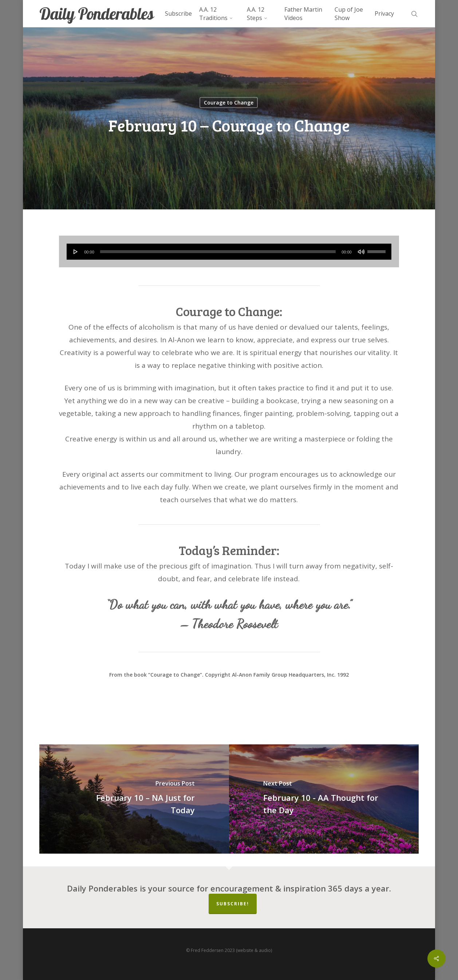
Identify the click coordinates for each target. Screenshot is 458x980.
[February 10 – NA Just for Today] (134, 799)
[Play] (76, 252)
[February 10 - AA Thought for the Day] (324, 799)
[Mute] (361, 252)
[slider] (218, 252)
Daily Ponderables (96, 14)
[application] (229, 252)
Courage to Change (229, 103)
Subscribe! (233, 904)
